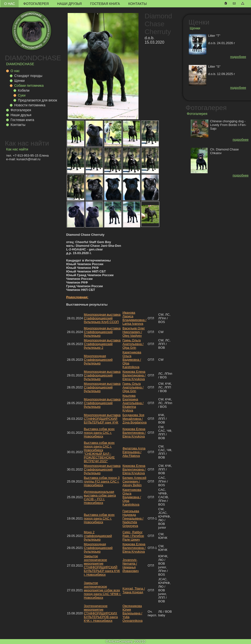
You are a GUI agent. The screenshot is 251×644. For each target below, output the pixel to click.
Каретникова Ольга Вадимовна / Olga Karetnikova (132, 360)
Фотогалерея (36, 4)
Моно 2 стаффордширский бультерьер (98, 536)
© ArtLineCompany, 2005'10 (125, 641)
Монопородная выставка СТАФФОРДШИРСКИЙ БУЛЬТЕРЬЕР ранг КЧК (102, 419)
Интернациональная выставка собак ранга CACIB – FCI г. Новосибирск (100, 497)
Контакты (138, 4)
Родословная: (77, 297)
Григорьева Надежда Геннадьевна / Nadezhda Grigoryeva (133, 518)
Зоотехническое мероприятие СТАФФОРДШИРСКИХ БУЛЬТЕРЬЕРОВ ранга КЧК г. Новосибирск (101, 613)
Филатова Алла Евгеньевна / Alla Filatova (134, 452)
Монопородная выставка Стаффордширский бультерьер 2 (102, 344)
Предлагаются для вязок (38, 100)
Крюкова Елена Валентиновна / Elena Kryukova (134, 375)
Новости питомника (30, 105)
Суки (22, 95)
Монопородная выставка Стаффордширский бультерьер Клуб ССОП (102, 318)
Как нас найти (27, 143)
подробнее (238, 57)
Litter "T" (214, 36)
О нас (10, 4)
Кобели (24, 90)
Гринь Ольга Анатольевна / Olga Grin (133, 344)
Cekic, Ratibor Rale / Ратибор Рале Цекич (133, 536)
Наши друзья (69, 4)
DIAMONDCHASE (33, 58)
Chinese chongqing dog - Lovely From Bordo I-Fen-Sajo (228, 125)
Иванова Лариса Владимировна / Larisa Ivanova (135, 318)
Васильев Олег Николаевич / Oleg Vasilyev (134, 332)
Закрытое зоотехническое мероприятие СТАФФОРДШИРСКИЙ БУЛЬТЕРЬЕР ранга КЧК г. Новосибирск (102, 565)
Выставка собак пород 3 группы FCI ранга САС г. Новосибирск (102, 481)
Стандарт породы (28, 76)
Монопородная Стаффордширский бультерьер (98, 360)
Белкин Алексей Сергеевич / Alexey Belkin (134, 481)
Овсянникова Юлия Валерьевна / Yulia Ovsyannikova (133, 613)
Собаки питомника (29, 86)
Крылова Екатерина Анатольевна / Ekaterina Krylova (133, 403)
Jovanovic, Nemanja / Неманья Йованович (131, 565)
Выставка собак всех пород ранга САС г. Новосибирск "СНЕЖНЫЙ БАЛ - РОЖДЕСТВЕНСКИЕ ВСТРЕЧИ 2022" (99, 452)
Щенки (19, 81)
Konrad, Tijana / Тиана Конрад (134, 590)
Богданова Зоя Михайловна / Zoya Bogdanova (135, 419)
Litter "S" (214, 67)
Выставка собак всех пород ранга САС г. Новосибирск (99, 433)
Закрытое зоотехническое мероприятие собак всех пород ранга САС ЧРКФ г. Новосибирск (102, 590)
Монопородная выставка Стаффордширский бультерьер (102, 332)
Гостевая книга (105, 4)
